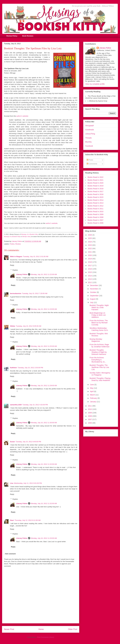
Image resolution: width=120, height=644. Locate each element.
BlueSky (88, 142)
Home (41, 629)
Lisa (12, 483)
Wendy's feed (26, 237)
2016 (90, 269)
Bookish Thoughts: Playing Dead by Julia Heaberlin (100, 379)
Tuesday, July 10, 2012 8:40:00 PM (28, 442)
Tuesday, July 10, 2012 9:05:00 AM (28, 326)
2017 (90, 266)
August (93, 299)
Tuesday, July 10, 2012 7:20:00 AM (35, 293)
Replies (15, 270)
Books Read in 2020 (95, 183)
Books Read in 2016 (95, 194)
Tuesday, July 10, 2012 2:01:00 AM (36, 256)
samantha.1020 (16, 405)
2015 (90, 272)
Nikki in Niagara (16, 256)
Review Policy (12, 36)
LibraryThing (90, 134)
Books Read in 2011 (95, 209)
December (94, 285)
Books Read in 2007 (95, 220)
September (94, 296)
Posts (90, 160)
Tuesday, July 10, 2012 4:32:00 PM (35, 405)
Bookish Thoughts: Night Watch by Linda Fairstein (99, 307)
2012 (90, 282)
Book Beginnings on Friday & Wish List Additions (98, 315)
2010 (90, 409)
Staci (12, 520)
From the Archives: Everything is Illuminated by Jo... (98, 360)
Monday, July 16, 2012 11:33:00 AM (44, 538)
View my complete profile (95, 84)
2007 (90, 419)
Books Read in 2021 (95, 180)
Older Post (73, 629)
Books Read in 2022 (95, 177)
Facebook (89, 146)
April (92, 391)
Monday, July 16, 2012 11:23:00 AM (44, 309)
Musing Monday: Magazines (96, 340)
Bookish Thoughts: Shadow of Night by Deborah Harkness (98, 352)
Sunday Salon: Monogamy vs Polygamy (100, 374)
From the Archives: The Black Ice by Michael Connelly (99, 323)
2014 (90, 276)
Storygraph (89, 126)
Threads (88, 138)
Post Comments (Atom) (46, 637)
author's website (22, 116)
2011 (90, 406)
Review (18, 244)
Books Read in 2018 (95, 189)
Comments (92, 164)
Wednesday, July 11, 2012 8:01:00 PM (28, 483)
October (93, 292)
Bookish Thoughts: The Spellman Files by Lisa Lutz (99, 367)
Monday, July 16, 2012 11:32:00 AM (44, 464)
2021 (90, 252)
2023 (90, 245)
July (92, 302)
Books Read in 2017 (95, 191)
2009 (90, 413)
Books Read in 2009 (95, 214)
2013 (90, 279)
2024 (90, 242)
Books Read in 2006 (95, 223)
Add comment (10, 554)
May (92, 388)
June (92, 385)
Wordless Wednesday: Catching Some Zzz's (99, 329)
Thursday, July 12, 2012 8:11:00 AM (28, 520)
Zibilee (13, 326)
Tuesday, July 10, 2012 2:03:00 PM (30, 368)
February (94, 398)
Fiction (12, 244)
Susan (12, 442)
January (93, 402)
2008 (90, 416)
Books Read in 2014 (95, 200)
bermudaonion (16, 293)
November (94, 289)
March (93, 395)
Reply (12, 265)
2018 (90, 262)
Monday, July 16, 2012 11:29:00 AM (44, 386)
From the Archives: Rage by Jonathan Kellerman (99, 346)
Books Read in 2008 (95, 217)
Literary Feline (22, 274)
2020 (90, 255)
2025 (90, 238)
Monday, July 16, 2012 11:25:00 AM (44, 346)
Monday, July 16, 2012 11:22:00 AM (44, 274)
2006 (90, 423)
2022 (90, 248)
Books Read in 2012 (95, 206)
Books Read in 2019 (95, 186)
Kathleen (13, 368)
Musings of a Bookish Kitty (29, 234)
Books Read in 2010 (95, 212)
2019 (90, 259)
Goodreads (90, 130)
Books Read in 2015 (95, 197)
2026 (90, 235)
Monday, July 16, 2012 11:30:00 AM (44, 423)
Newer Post (9, 629)
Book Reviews (28, 36)
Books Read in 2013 (95, 203)
